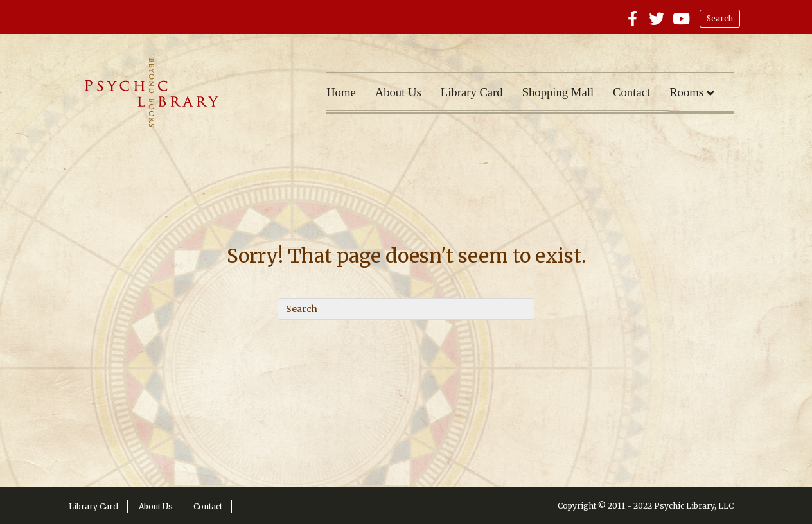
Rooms (686, 92)
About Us (398, 92)
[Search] (406, 309)
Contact (631, 92)
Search (720, 18)
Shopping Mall (558, 92)
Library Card (472, 92)
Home (341, 92)
